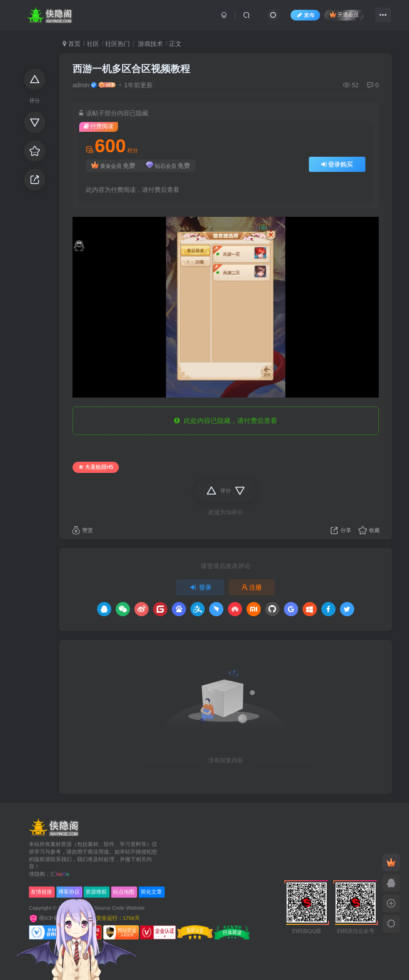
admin (81, 85)
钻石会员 (168, 166)
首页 (72, 44)
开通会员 (344, 14)
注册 (252, 587)
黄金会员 (113, 166)
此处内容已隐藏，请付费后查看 (225, 421)
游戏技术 (150, 44)
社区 (93, 44)
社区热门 (117, 44)
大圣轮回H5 (96, 467)
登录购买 (337, 164)
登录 (200, 587)
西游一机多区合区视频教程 (131, 69)
